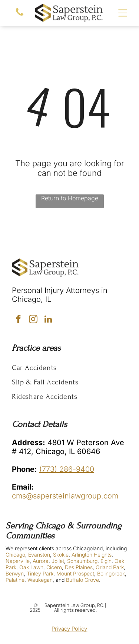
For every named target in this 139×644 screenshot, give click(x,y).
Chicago (15, 555)
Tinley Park (40, 573)
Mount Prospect (75, 573)
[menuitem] (69, 368)
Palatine (15, 580)
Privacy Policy (69, 629)
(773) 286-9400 (67, 469)
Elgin (106, 561)
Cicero (54, 567)
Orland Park (110, 567)
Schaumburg (82, 561)
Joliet (58, 561)
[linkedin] (48, 320)
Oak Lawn (31, 567)
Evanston (39, 555)
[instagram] (33, 320)
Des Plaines (79, 567)
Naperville (18, 561)
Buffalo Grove (82, 580)
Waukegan (40, 580)
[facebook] (18, 320)
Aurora (41, 561)
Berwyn (15, 573)
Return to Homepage (70, 198)
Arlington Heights (92, 555)
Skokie (61, 555)
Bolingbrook (111, 573)
